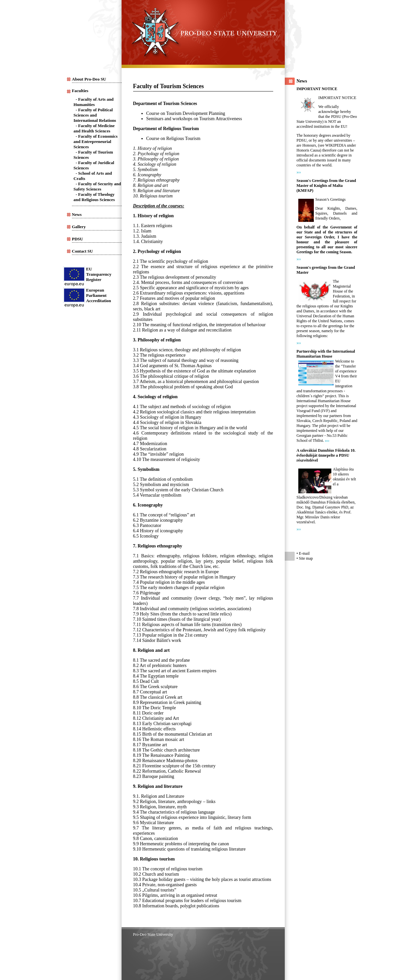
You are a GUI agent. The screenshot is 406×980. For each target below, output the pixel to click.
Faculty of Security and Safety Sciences (97, 186)
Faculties (80, 91)
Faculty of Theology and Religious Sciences (94, 197)
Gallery (79, 227)
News (77, 214)
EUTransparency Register (99, 274)
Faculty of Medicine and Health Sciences (94, 128)
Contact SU (83, 251)
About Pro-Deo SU (89, 79)
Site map (306, 558)
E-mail (304, 553)
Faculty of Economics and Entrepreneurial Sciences (96, 141)
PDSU (78, 239)
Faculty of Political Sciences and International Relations (95, 115)
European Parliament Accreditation (99, 295)
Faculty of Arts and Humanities (94, 102)
